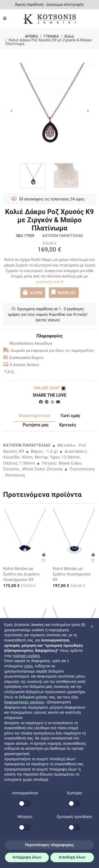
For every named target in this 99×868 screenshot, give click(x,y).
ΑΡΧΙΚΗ (31, 36)
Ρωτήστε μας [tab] (36, 425)
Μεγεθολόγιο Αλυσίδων (28, 343)
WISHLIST (64, 292)
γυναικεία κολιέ (49, 282)
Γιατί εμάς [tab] (71, 416)
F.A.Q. (10, 372)
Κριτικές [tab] (68, 425)
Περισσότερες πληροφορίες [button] (49, 845)
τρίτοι (28, 666)
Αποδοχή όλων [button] (72, 857)
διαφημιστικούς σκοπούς (24, 702)
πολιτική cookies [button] (26, 656)
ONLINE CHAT (49, 388)
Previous (11, 111)
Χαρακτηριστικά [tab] (34, 416)
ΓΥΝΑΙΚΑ (51, 36)
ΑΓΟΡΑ (33, 292)
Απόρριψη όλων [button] (27, 857)
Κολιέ (69, 36)
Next (88, 111)
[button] (92, 627)
